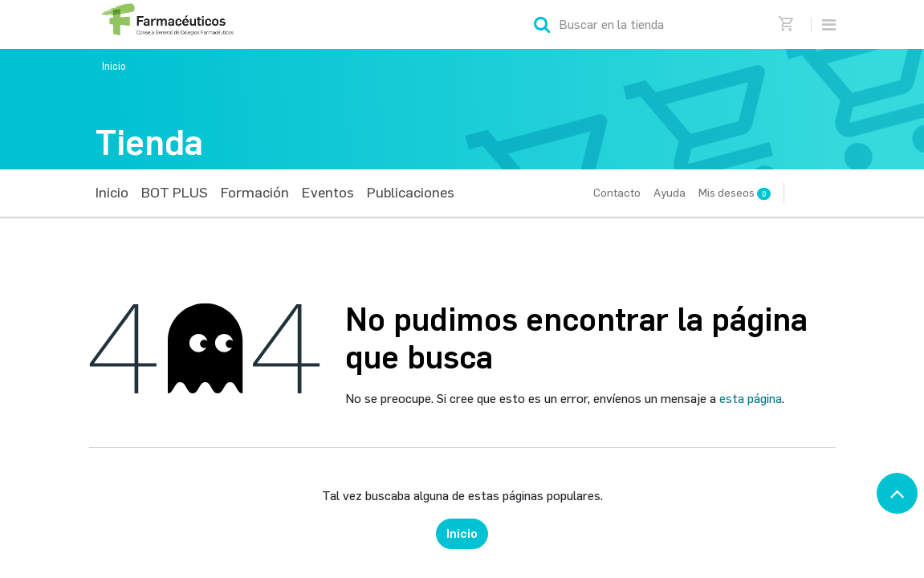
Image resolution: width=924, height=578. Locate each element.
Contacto (617, 193)
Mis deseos (735, 193)
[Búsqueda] (542, 24)
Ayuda (670, 193)
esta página (751, 399)
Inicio (114, 66)
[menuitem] (112, 193)
